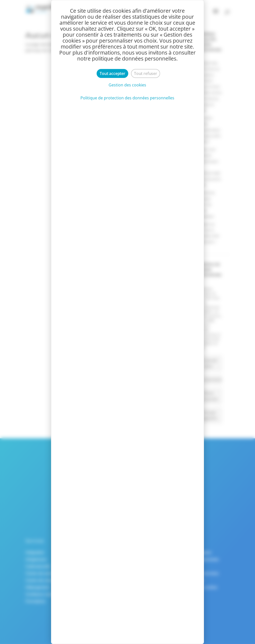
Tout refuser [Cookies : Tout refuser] (146, 73)
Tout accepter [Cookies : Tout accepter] (112, 73)
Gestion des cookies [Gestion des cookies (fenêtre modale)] (127, 85)
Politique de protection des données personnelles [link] (127, 98)
